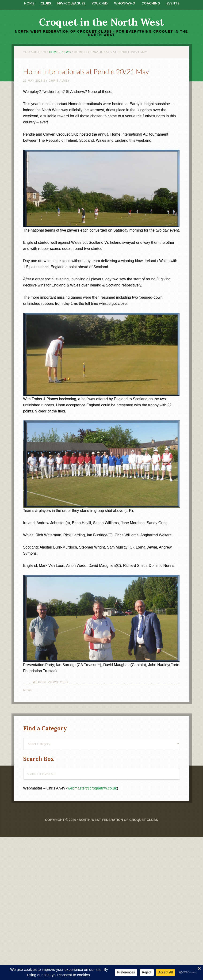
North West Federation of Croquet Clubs (118, 820)
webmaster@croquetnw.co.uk (92, 788)
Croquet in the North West (101, 22)
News (28, 690)
